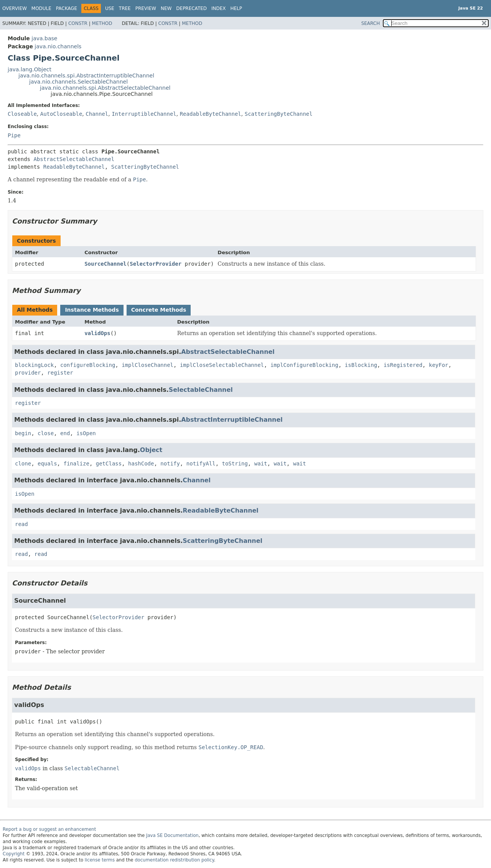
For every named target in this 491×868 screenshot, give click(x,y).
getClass (109, 464)
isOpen (86, 433)
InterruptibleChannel (144, 114)
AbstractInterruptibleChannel (232, 420)
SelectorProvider (156, 264)
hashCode (141, 464)
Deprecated (191, 8)
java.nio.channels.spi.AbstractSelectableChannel (105, 88)
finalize (76, 464)
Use (110, 8)
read (21, 524)
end (65, 433)
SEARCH (371, 23)
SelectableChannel (201, 390)
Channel (97, 114)
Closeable (22, 114)
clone (23, 464)
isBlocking (361, 365)
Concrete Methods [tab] (159, 310)
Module (41, 8)
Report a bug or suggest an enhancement (49, 829)
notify (170, 464)
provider (28, 373)
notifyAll (201, 464)
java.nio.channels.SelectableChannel (78, 82)
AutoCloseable (61, 114)
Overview (15, 8)
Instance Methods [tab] (92, 310)
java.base (44, 38)
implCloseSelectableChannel (222, 365)
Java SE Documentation (172, 835)
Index (219, 8)
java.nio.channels (58, 46)
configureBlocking (88, 365)
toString (235, 464)
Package (67, 8)
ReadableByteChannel (211, 114)
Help (236, 8)
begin (23, 433)
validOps (97, 333)
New (166, 8)
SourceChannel (105, 264)
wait (261, 464)
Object (151, 450)
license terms (100, 860)
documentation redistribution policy (174, 860)
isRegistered (403, 365)
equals (47, 464)
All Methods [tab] (35, 310)
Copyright (14, 854)
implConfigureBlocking (304, 365)
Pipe (14, 135)
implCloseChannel (147, 365)
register (60, 373)
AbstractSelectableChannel (74, 159)
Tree (125, 8)
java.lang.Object (30, 69)
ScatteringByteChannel (279, 114)
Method (102, 23)
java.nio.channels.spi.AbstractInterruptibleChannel (86, 76)
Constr (78, 23)
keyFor (439, 365)
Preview (146, 8)
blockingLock (34, 365)
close (46, 433)
